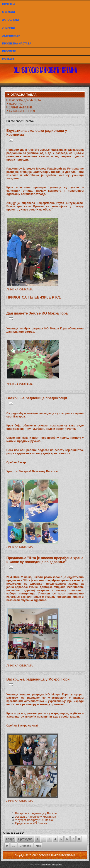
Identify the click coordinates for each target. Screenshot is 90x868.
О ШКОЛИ (8, 12)
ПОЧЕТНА (9, 4)
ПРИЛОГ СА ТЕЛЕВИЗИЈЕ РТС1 (34, 297)
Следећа (25, 846)
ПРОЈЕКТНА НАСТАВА (17, 44)
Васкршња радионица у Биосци (36, 813)
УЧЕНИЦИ (9, 28)
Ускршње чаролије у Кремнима (36, 817)
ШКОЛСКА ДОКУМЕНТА (25, 100)
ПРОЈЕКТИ (9, 51)
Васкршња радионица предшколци (37, 398)
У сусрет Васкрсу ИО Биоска (34, 820)
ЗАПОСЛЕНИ (10, 20)
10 (14, 846)
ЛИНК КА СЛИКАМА (20, 289)
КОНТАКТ (8, 59)
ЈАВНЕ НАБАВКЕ (20, 107)
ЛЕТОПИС (16, 104)
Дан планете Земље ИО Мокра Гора (37, 313)
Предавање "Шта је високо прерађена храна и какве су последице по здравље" (45, 560)
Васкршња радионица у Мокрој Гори (38, 679)
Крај (38, 846)
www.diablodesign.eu (51, 865)
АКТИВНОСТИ (11, 36)
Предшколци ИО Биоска (31, 823)
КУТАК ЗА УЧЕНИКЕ (22, 111)
